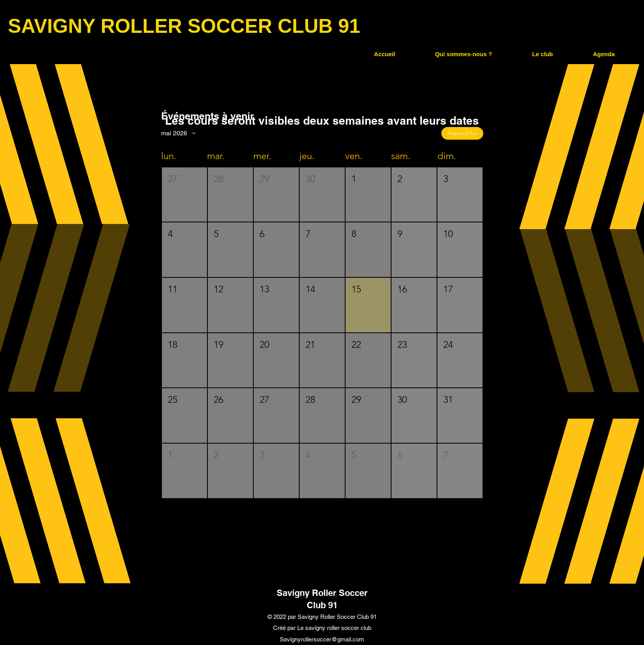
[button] (463, 54)
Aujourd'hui (462, 133)
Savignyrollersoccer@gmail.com (322, 639)
